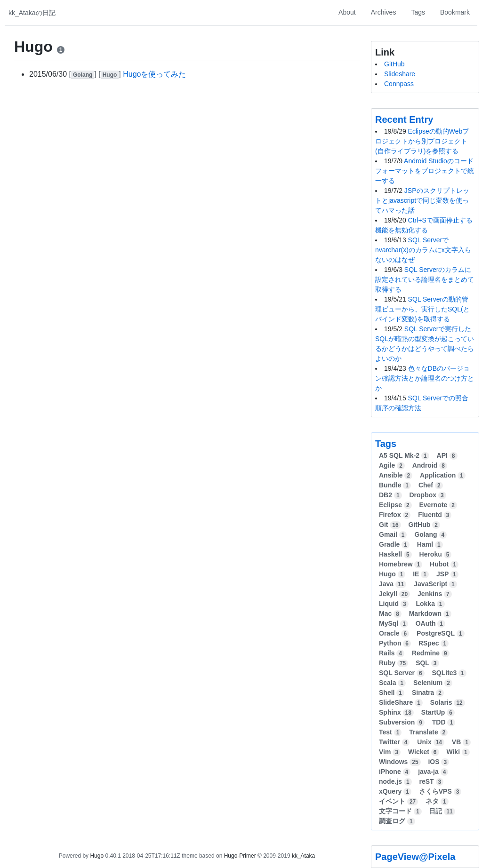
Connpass (399, 84)
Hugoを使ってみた (154, 74)
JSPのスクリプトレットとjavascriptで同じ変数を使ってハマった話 (422, 200)
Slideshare (400, 74)
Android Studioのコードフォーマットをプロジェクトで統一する (425, 171)
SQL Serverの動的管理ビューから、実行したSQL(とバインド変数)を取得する (422, 309)
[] (84, 74)
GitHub (394, 64)
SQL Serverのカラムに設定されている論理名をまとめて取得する (425, 279)
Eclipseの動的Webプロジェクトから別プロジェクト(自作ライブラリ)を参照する (422, 141)
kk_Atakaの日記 (32, 13)
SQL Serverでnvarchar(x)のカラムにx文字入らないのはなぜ (423, 250)
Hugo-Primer (240, 856)
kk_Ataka (303, 856)
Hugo (97, 856)
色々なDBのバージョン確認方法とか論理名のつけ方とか (425, 378)
